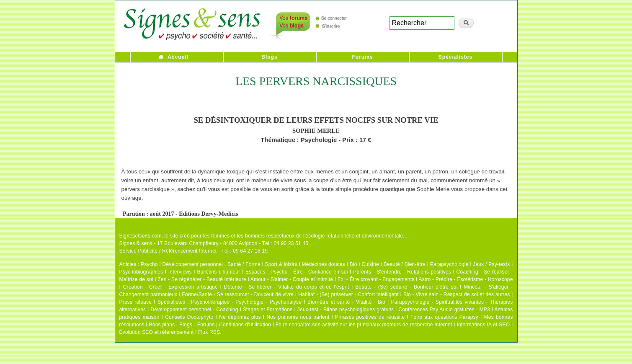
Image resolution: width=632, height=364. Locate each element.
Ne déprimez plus (240, 317)
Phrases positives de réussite (370, 317)
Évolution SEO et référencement (157, 332)
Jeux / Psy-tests (491, 264)
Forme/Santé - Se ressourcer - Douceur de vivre (238, 294)
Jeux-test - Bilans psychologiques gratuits (346, 310)
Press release (136, 302)
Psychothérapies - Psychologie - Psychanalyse (246, 302)
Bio (353, 264)
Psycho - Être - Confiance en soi (309, 272)
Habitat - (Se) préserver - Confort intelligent (348, 294)
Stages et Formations (268, 310)
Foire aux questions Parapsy (444, 317)
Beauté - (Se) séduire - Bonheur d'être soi (406, 287)
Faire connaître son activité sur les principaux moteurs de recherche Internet (364, 325)
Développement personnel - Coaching (195, 310)
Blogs (269, 57)
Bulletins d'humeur (218, 272)
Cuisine (370, 264)
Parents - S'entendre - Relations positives (402, 272)
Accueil (178, 57)
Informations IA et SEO (483, 325)
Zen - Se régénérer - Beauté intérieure (202, 279)
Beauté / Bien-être (405, 264)
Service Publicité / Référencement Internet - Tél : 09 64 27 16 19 (194, 251)
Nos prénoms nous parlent (298, 317)
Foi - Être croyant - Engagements (376, 279)
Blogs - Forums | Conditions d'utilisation (225, 325)
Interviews (180, 272)
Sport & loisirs (281, 264)
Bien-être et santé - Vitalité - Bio (346, 302)
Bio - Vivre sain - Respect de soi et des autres (457, 294)
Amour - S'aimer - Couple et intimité (292, 279)
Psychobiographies (141, 272)
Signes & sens (136, 243)
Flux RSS (209, 332)
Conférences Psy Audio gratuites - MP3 (444, 310)
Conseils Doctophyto (189, 317)
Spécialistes (455, 57)
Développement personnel (193, 264)
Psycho (149, 264)
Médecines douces (324, 264)
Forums (362, 57)
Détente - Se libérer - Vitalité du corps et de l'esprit (287, 287)
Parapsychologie (449, 264)
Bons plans (162, 325)
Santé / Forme (244, 264)
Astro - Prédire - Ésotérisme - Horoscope (466, 279)
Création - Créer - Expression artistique (170, 287)
